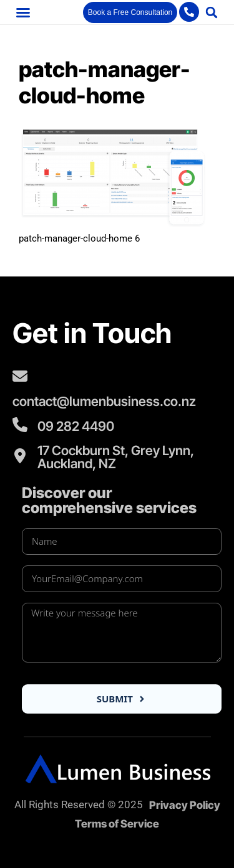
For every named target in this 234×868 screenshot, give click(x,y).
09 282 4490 (76, 426)
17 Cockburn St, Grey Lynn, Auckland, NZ (116, 457)
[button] (23, 12)
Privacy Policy (185, 805)
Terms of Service (117, 824)
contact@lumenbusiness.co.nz (104, 401)
